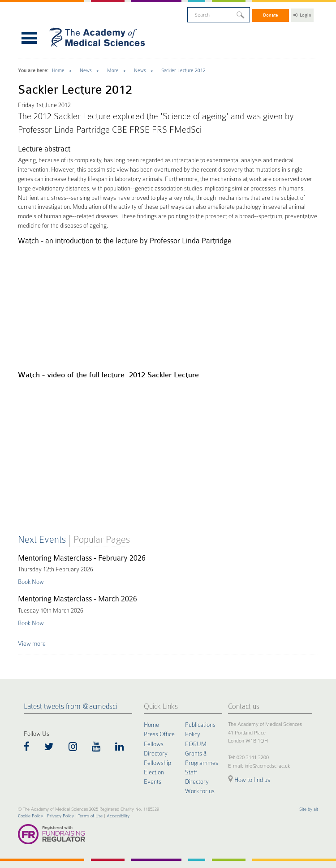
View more (32, 644)
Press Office (159, 734)
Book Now (31, 582)
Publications (200, 725)
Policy (193, 734)
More (113, 71)
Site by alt (309, 809)
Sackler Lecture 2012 (183, 71)
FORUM (196, 744)
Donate (271, 15)
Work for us (200, 791)
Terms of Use (90, 816)
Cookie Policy (30, 816)
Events (153, 782)
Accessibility (118, 816)
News (86, 71)
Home (58, 71)
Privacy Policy (60, 816)
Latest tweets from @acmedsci (70, 706)
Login (302, 15)
